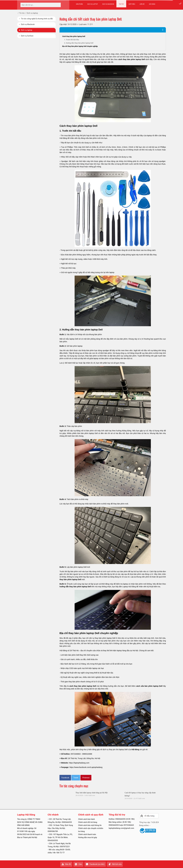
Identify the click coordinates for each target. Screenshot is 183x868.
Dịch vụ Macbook (108, 4)
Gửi (163, 863)
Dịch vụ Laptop (93, 4)
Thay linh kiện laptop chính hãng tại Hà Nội (92, 793)
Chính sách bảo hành (86, 819)
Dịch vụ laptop (27, 30)
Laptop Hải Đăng (26, 815)
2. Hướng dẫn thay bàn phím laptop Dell (79, 43)
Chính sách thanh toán (87, 834)
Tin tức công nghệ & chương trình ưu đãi (37, 19)
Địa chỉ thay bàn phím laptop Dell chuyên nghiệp (80, 46)
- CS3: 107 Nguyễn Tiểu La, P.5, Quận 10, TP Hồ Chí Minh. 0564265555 (60, 837)
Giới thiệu (131, 4)
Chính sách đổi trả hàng (88, 822)
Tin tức (121, 4)
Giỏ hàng (152, 4)
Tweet (76, 778)
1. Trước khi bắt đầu (71, 40)
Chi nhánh (53, 815)
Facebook (65, 778)
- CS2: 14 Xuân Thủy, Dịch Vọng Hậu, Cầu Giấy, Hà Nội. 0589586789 (60, 828)
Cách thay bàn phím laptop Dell (74, 36)
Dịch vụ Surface (27, 36)
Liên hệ (142, 4)
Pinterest (86, 778)
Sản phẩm (79, 4)
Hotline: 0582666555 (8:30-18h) (122, 819)
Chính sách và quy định (91, 815)
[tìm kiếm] (58, 5)
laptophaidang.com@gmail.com (121, 828)
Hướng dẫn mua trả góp (88, 837)
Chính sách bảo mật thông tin (90, 825)
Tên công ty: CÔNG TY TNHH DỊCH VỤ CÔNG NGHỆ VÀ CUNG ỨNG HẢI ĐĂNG (30, 822)
